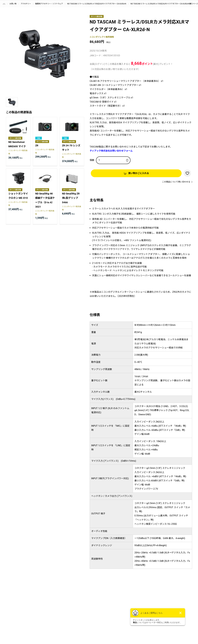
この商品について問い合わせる (176, 182)
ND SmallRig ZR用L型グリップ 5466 (71, 198)
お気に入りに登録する (187, 173)
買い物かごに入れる (139, 173)
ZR (37, 145)
